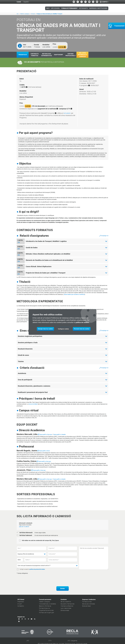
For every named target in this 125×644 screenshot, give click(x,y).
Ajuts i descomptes (66, 608)
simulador (67, 113)
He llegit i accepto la (25, 569)
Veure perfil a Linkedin (59, 434)
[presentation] (29, 578)
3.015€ (62, 47)
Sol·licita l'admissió (26, 535)
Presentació (21, 602)
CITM (50, 641)
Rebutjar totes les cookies (45, 329)
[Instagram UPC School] (82, 2)
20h (19, 261)
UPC (28, 641)
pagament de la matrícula (48, 109)
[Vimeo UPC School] (85, 2)
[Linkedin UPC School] (93, 2)
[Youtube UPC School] (89, 2)
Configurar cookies (63, 329)
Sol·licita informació (26, 533)
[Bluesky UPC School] (74, 2)
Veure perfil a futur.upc (46, 434)
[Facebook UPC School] (78, 2)
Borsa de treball (65, 610)
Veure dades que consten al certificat (74, 294)
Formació (33, 14)
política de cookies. (83, 322)
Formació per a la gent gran (47, 613)
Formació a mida (87, 602)
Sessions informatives (45, 606)
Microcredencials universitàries (47, 604)
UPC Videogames (72, 641)
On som (20, 604)
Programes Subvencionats (46, 610)
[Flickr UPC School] (97, 2)
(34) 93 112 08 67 (24, 527)
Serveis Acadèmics (66, 602)
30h (19, 249)
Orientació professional (67, 606)
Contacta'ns (21, 606)
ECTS (25, 87)
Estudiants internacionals (68, 604)
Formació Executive (44, 608)
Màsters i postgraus (25, 14)
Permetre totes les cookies (82, 329)
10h (19, 242)
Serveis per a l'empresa (89, 604)
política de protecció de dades (37, 569)
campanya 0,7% (66, 109)
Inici (48, 8)
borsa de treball (33, 404)
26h (19, 274)
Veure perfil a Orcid (44, 451)
